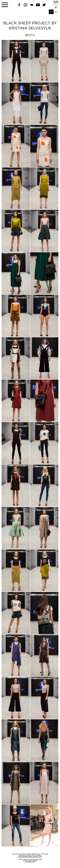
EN (56, 12)
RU (51, 12)
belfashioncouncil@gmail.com (30, 857)
